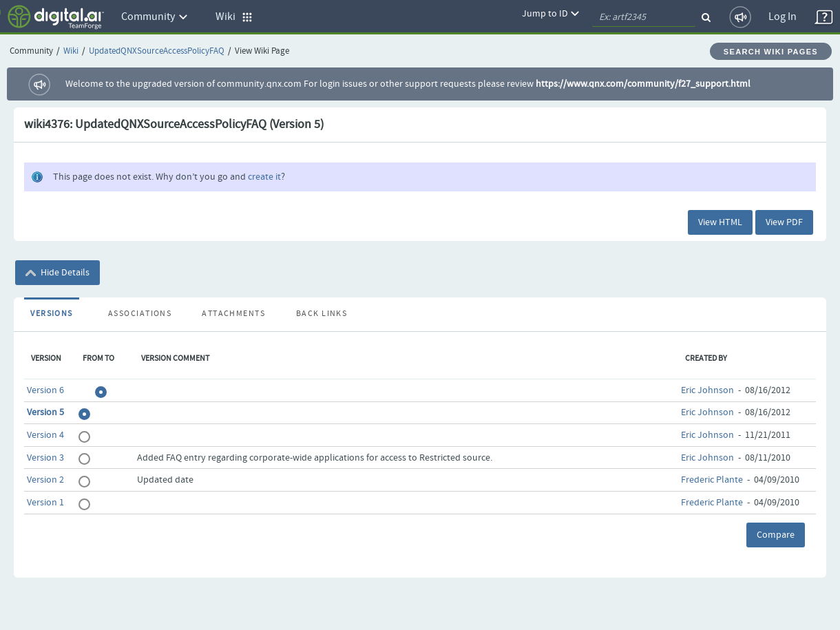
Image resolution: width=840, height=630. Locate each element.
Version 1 (45, 503)
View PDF (784, 222)
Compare (776, 535)
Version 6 (45, 390)
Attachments (233, 314)
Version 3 (45, 458)
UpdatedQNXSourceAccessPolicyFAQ (157, 51)
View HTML (720, 222)
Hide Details (57, 273)
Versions (52, 314)
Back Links (322, 314)
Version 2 (45, 480)
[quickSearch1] (644, 17)
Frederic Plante (712, 480)
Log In (783, 17)
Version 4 (45, 435)
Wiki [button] (234, 17)
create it (264, 177)
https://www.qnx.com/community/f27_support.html (643, 84)
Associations (140, 314)
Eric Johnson (707, 390)
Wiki (71, 51)
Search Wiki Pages (771, 52)
